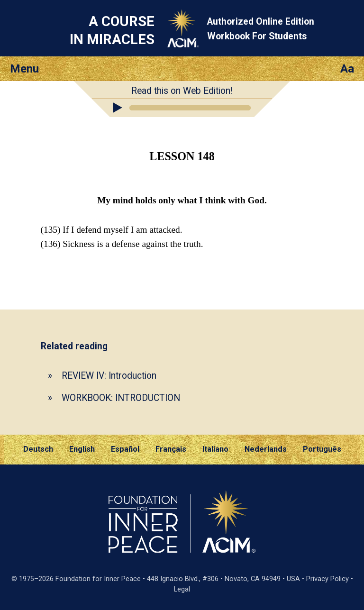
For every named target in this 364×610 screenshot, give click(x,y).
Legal (182, 589)
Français (171, 449)
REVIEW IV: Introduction (109, 376)
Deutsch (38, 449)
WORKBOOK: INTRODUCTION (121, 398)
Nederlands (266, 449)
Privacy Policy (328, 579)
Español (125, 449)
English (82, 449)
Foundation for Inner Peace (98, 579)
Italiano (215, 449)
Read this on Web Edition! (182, 91)
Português (322, 449)
